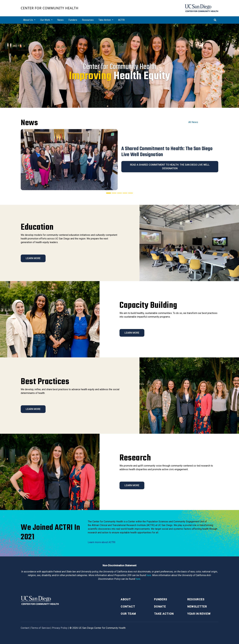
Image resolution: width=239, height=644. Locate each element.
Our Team (128, 614)
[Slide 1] (109, 193)
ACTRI (121, 20)
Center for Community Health (50, 8)
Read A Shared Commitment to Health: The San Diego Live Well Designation (170, 167)
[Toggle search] (215, 20)
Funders (73, 20)
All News (193, 122)
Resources (88, 20)
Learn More (33, 258)
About (126, 599)
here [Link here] (149, 575)
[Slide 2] (114, 193)
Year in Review (199, 614)
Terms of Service (40, 628)
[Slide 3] (120, 193)
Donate (160, 607)
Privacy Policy (60, 628)
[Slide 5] (130, 193)
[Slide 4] (125, 193)
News (60, 20)
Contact (128, 607)
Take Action (164, 614)
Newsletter (197, 607)
